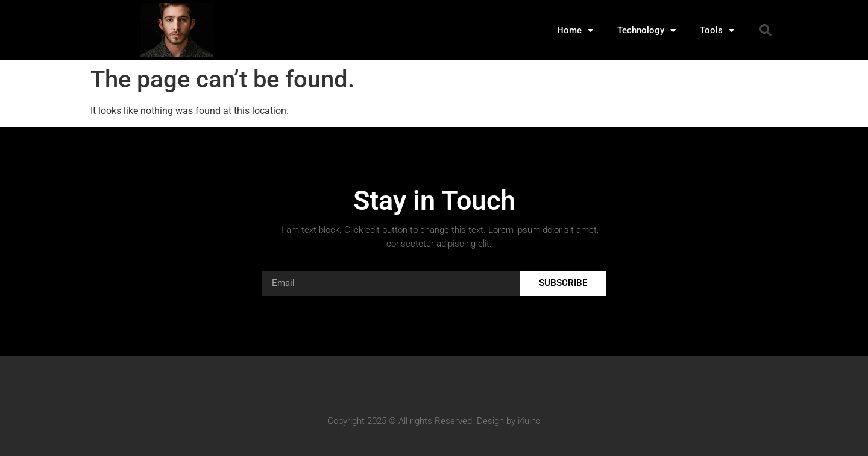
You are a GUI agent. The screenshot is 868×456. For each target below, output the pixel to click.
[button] (766, 30)
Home (575, 30)
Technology (646, 30)
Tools (717, 30)
